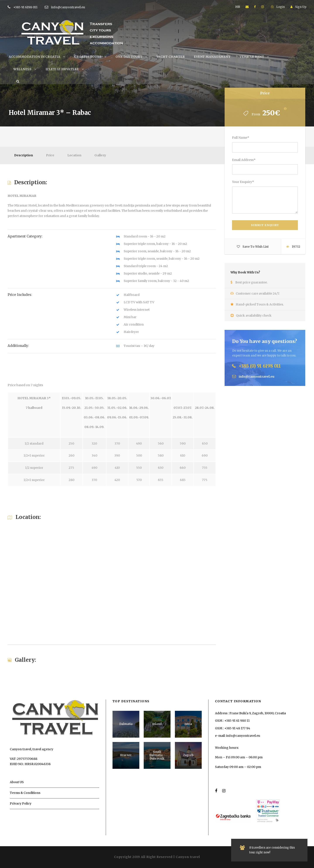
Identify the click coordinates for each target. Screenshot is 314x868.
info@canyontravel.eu (68, 7)
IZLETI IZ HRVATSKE (62, 69)
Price (50, 155)
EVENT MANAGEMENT (212, 57)
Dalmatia (126, 724)
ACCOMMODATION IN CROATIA (34, 57)
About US (17, 782)
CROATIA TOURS (88, 57)
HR (238, 7)
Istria (188, 724)
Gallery (100, 155)
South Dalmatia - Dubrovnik (157, 755)
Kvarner (126, 755)
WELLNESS (22, 69)
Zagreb (188, 755)
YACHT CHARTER (171, 57)
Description (24, 155)
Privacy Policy (21, 803)
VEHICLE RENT (252, 57)
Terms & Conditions (25, 793)
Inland (157, 724)
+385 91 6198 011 (32, 7)
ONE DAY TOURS (129, 57)
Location (74, 155)
